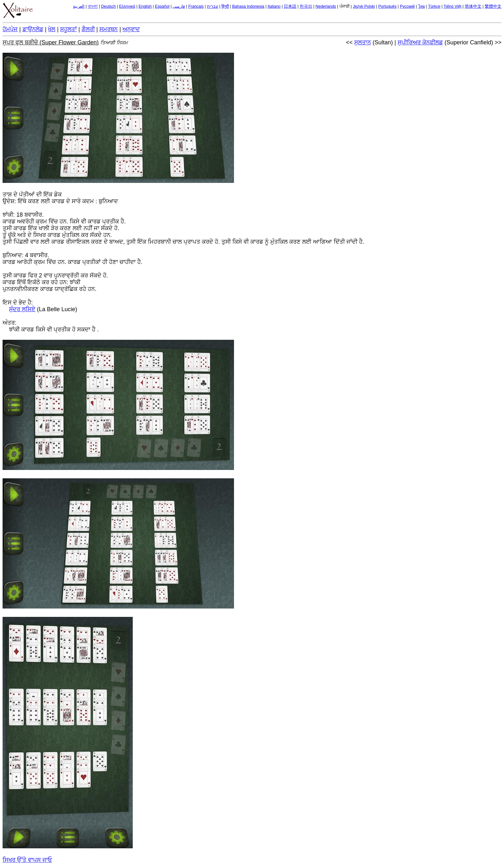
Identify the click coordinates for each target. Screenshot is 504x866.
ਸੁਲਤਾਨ (363, 42)
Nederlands (326, 6)
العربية (79, 6)
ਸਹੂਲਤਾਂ (68, 29)
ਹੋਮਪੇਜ (10, 29)
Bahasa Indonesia (248, 6)
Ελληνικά (127, 6)
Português (387, 6)
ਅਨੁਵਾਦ (131, 29)
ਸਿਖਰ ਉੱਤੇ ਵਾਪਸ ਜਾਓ (27, 860)
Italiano (274, 6)
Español (162, 6)
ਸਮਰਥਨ (108, 29)
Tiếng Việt (453, 6)
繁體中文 (493, 6)
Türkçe (434, 6)
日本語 (290, 6)
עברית (213, 6)
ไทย (422, 6)
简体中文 (473, 6)
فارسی (179, 6)
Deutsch (108, 6)
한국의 (306, 6)
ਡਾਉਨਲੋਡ (33, 29)
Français (196, 6)
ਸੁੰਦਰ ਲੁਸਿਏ (22, 309)
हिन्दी (225, 6)
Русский (407, 6)
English (145, 6)
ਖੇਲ (52, 29)
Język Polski (364, 6)
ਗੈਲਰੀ (88, 29)
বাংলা (93, 6)
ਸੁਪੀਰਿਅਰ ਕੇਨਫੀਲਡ (420, 42)
